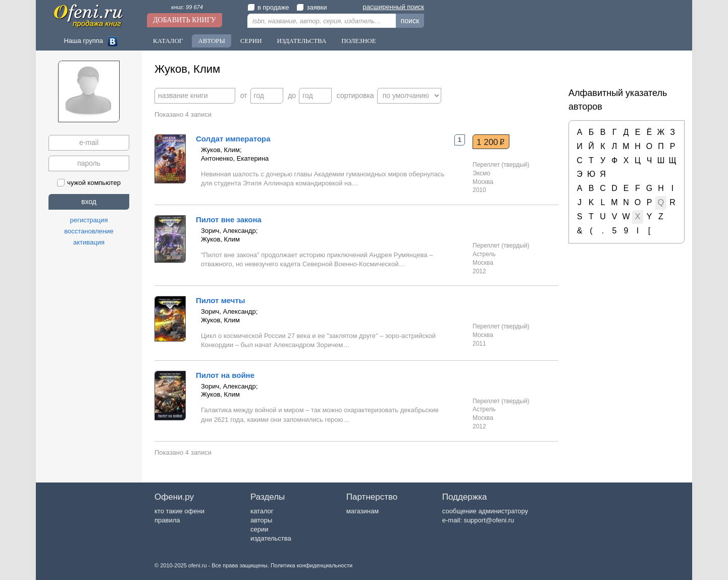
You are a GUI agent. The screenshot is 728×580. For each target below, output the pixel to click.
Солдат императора (233, 139)
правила (167, 520)
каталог (262, 511)
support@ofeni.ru (489, 520)
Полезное (358, 41)
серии (259, 529)
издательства (271, 538)
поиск (410, 21)
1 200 (491, 142)
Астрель (484, 254)
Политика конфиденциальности (311, 565)
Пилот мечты (221, 300)
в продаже (268, 7)
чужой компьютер (89, 183)
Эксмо (481, 173)
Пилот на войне (225, 375)
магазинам (362, 511)
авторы (261, 520)
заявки (311, 7)
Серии (251, 41)
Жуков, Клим (220, 150)
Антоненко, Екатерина (235, 158)
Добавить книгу (185, 20)
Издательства (302, 41)
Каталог (168, 41)
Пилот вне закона (229, 220)
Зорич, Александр (228, 231)
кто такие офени (179, 511)
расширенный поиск (394, 7)
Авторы (212, 41)
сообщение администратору (485, 511)
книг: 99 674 (187, 7)
